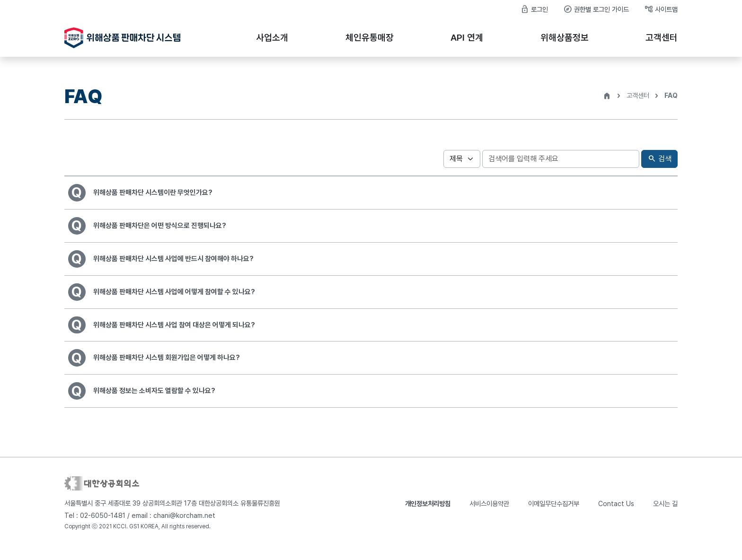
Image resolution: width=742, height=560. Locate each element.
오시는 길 (665, 514)
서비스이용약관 (489, 514)
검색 (659, 159)
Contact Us (616, 514)
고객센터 (662, 38)
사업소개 (272, 38)
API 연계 (467, 38)
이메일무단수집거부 (554, 514)
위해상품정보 (565, 38)
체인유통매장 (370, 38)
